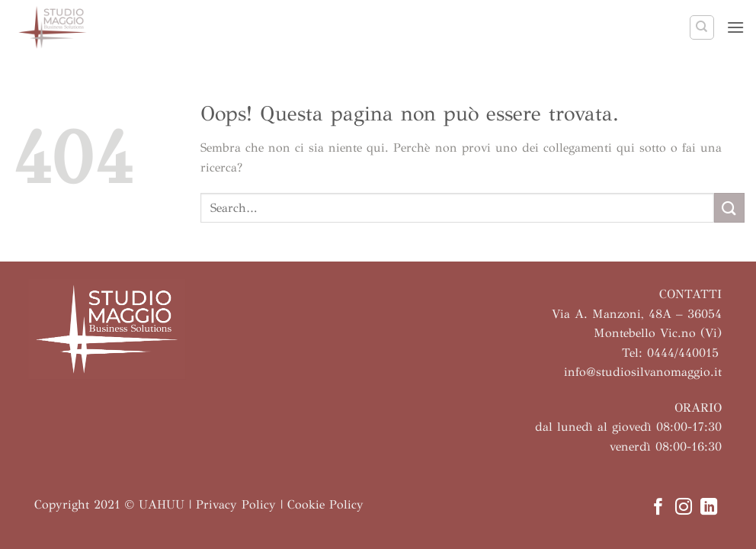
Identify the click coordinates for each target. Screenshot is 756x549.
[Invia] (729, 208)
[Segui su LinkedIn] (709, 508)
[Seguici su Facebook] (658, 508)
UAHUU (162, 504)
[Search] (702, 27)
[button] (735, 27)
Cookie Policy (325, 504)
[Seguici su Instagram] (684, 508)
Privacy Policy (236, 504)
